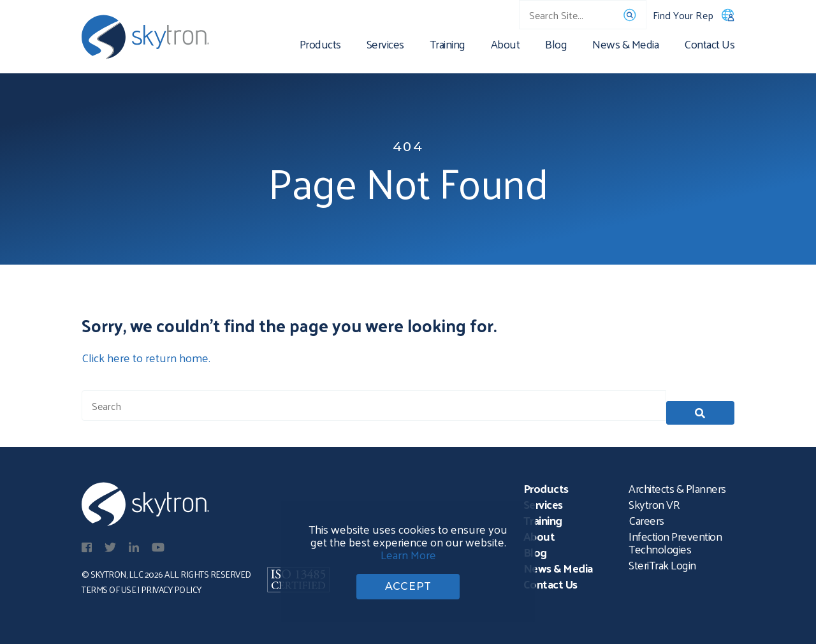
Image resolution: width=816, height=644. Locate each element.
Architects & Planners (677, 484)
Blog (556, 46)
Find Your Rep (694, 15)
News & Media (625, 46)
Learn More (408, 549)
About (506, 46)
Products (320, 46)
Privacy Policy (171, 586)
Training (448, 46)
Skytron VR (654, 500)
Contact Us (709, 46)
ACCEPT (408, 584)
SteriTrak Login (662, 561)
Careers (646, 516)
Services (385, 46)
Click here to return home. (146, 357)
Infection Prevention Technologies (675, 538)
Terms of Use (109, 586)
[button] (700, 406)
